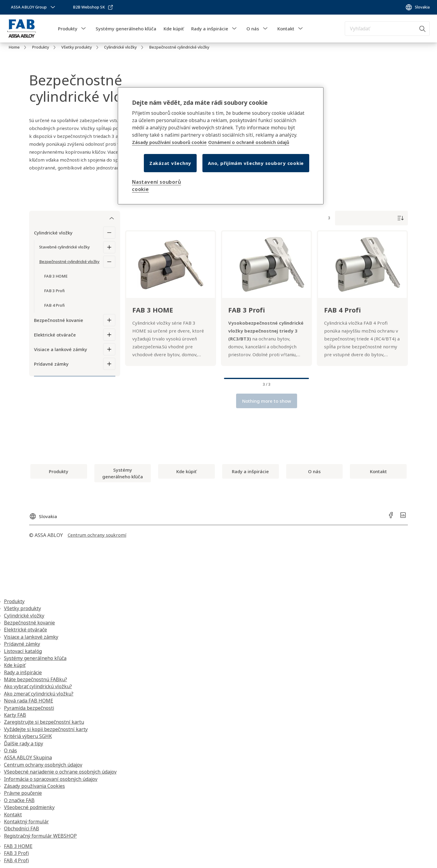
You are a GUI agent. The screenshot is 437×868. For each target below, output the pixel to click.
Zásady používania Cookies (34, 786)
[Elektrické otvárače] (109, 335)
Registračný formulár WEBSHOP (40, 836)
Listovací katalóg (23, 651)
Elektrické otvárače (55, 335)
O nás (253, 29)
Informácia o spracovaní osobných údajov (51, 779)
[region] (221, 146)
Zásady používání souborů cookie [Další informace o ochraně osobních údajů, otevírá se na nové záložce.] (169, 142)
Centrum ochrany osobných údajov (43, 765)
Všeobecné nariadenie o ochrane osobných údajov (60, 772)
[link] (93, 7)
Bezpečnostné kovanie (59, 320)
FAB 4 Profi (16, 860)
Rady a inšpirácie (210, 29)
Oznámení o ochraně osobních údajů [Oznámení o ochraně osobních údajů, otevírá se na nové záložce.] (249, 142)
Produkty (68, 29)
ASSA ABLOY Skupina (28, 757)
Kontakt (286, 29)
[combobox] (387, 29)
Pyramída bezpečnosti (29, 708)
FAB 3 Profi (16, 853)
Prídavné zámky (51, 364)
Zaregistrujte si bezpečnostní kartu (44, 722)
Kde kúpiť (174, 29)
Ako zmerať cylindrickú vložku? (39, 694)
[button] (83, 29)
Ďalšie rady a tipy (24, 743)
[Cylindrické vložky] (109, 233)
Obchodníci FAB (22, 829)
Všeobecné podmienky (29, 807)
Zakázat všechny (170, 163)
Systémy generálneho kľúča (126, 29)
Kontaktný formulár (26, 822)
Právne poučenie (23, 793)
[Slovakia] (417, 7)
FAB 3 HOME (18, 846)
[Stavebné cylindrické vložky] (109, 247)
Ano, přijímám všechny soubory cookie (256, 163)
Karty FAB (15, 715)
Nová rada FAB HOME (29, 701)
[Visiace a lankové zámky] (109, 349)
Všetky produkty (22, 608)
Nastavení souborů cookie (157, 186)
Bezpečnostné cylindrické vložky (69, 261)
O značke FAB (19, 800)
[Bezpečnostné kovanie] (109, 320)
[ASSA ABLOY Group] (34, 7)
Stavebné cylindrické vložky (64, 247)
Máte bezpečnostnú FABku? (36, 679)
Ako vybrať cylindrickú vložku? (38, 686)
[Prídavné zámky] (109, 364)
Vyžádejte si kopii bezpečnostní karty (46, 729)
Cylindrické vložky (53, 233)
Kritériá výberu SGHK (28, 736)
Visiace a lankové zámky (61, 349)
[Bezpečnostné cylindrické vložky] (109, 262)
